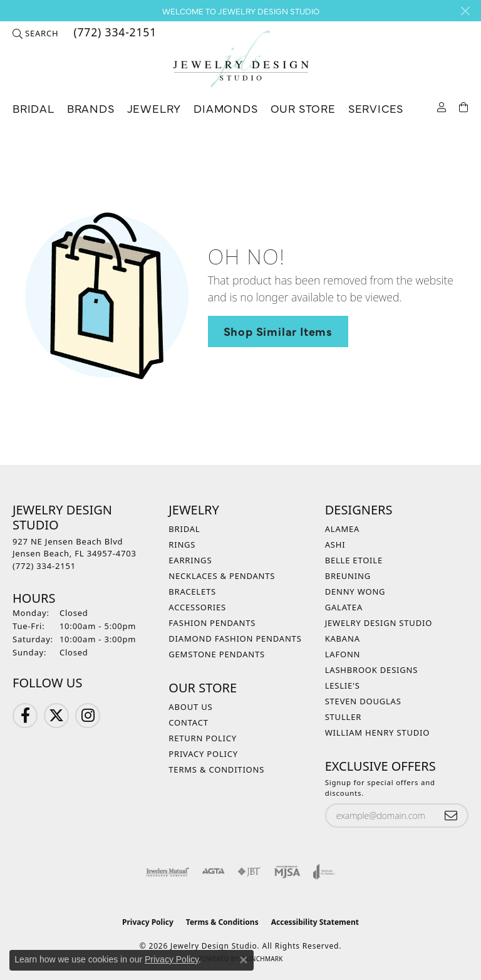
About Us (190, 707)
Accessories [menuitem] (197, 607)
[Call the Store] (44, 566)
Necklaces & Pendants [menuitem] (222, 576)
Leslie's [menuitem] (343, 685)
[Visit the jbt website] (249, 872)
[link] (114, 33)
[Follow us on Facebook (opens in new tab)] (25, 716)
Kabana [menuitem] (343, 639)
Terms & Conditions (216, 769)
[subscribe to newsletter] (451, 816)
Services (376, 108)
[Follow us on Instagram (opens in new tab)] (88, 716)
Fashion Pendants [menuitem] (212, 623)
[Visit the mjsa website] (287, 872)
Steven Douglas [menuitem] (363, 701)
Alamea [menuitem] (343, 529)
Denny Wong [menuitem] (355, 592)
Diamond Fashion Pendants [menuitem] (235, 639)
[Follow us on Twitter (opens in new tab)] (56, 716)
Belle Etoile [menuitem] (354, 560)
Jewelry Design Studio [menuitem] (379, 623)
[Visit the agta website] (213, 872)
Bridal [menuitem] (184, 529)
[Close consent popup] (244, 960)
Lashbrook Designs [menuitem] (372, 670)
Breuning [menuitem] (348, 576)
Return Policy (203, 738)
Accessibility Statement (315, 922)
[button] (35, 33)
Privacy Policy (203, 754)
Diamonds (225, 108)
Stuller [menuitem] (343, 717)
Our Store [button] (303, 108)
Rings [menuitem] (182, 545)
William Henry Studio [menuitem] (378, 732)
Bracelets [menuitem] (192, 592)
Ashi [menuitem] (335, 545)
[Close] (465, 11)
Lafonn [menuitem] (343, 654)
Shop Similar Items (278, 331)
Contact (188, 722)
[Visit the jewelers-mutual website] (168, 872)
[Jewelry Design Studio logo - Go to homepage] (240, 59)
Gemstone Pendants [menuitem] (217, 654)
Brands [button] (91, 108)
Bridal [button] (34, 108)
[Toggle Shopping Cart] (464, 106)
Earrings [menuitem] (190, 560)
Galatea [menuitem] (344, 607)
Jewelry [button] (154, 108)
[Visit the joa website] (324, 872)
